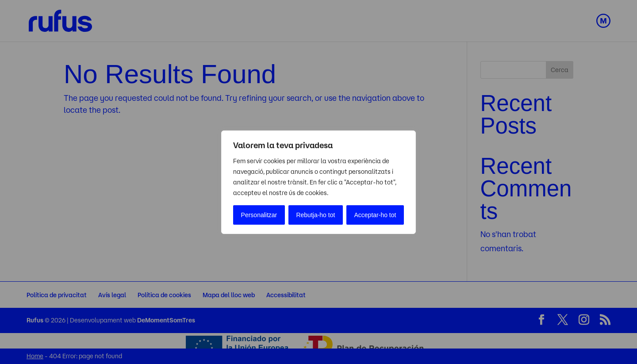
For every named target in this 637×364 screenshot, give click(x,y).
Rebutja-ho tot (315, 215)
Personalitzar (259, 215)
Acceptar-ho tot (375, 215)
